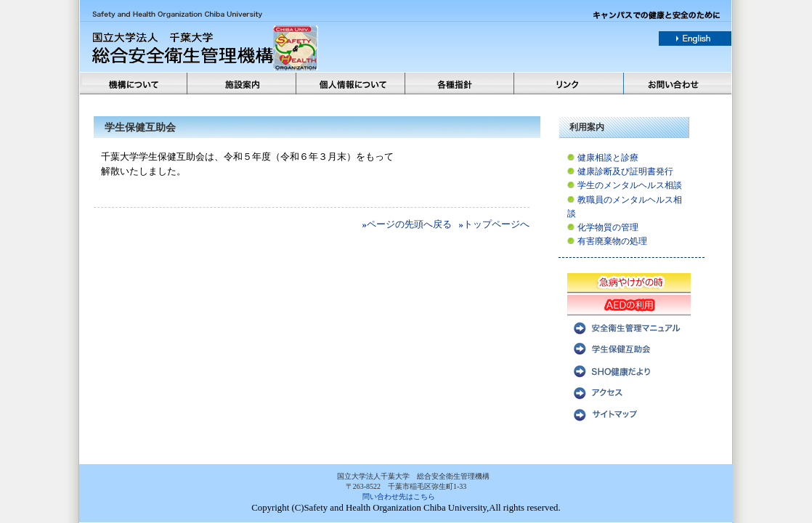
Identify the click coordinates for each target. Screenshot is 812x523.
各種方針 (460, 84)
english (695, 38)
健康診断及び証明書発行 (625, 171)
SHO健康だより (629, 370)
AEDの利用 (629, 304)
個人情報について (352, 84)
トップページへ (496, 224)
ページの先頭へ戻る (409, 224)
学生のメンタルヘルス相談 (630, 185)
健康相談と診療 (608, 158)
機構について (134, 84)
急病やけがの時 (629, 283)
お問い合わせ (678, 84)
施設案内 (243, 84)
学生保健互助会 (629, 348)
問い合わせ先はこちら (399, 496)
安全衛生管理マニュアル (629, 326)
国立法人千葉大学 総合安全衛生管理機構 (251, 48)
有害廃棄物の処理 (612, 241)
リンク (569, 84)
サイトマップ (629, 413)
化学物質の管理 (608, 227)
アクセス (629, 392)
